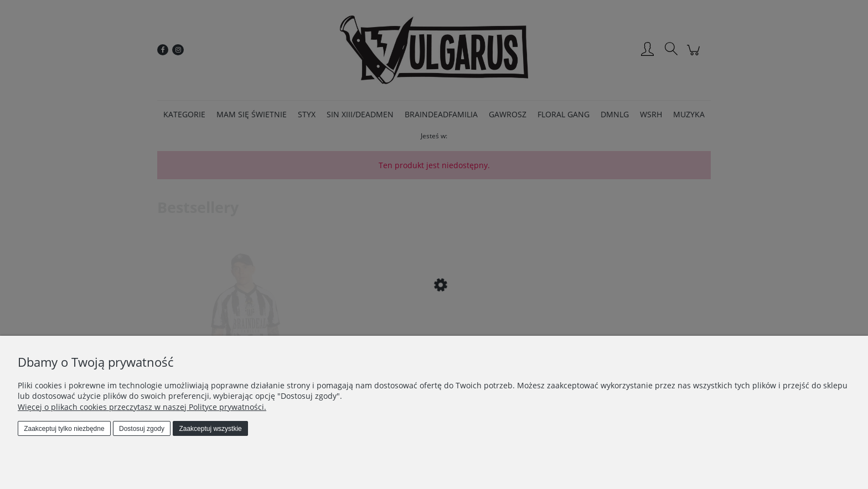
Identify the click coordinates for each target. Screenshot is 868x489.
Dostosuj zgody (142, 429)
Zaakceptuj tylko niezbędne (64, 429)
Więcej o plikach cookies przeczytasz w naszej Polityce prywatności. (142, 407)
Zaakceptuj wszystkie (210, 429)
